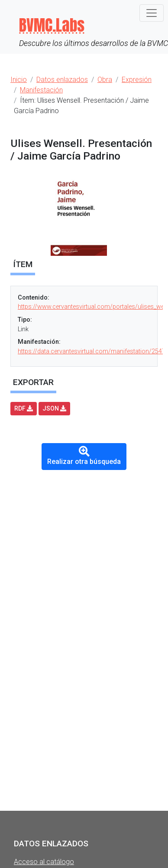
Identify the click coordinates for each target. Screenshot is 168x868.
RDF (24, 408)
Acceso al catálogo (44, 862)
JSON (54, 408)
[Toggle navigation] (152, 13)
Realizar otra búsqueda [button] (84, 456)
